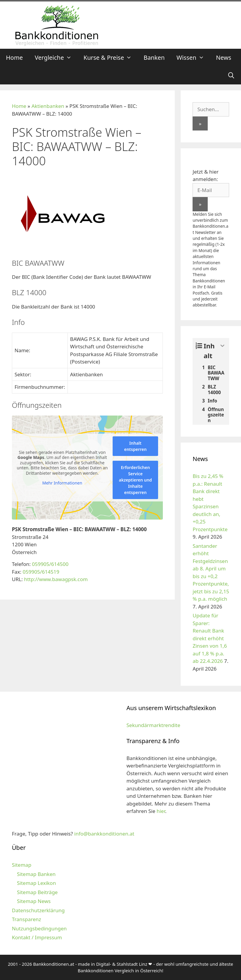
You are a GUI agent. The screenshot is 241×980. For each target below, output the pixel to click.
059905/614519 (41, 572)
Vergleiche (56, 58)
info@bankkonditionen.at (104, 834)
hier (161, 811)
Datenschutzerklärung (38, 910)
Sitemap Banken (36, 874)
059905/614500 (50, 564)
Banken (154, 58)
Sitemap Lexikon (36, 883)
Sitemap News (34, 901)
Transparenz (26, 919)
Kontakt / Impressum (37, 937)
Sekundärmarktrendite (153, 725)
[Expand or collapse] (222, 346)
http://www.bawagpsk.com (56, 579)
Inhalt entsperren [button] (136, 446)
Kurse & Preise (111, 58)
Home (14, 58)
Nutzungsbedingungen (39, 928)
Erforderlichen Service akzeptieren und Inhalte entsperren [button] (135, 480)
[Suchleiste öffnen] (231, 75)
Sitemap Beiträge (37, 892)
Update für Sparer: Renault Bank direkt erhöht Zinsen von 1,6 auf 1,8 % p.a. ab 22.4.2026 (210, 638)
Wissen (193, 58)
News (224, 58)
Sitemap (22, 865)
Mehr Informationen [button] (62, 483)
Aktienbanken (48, 106)
